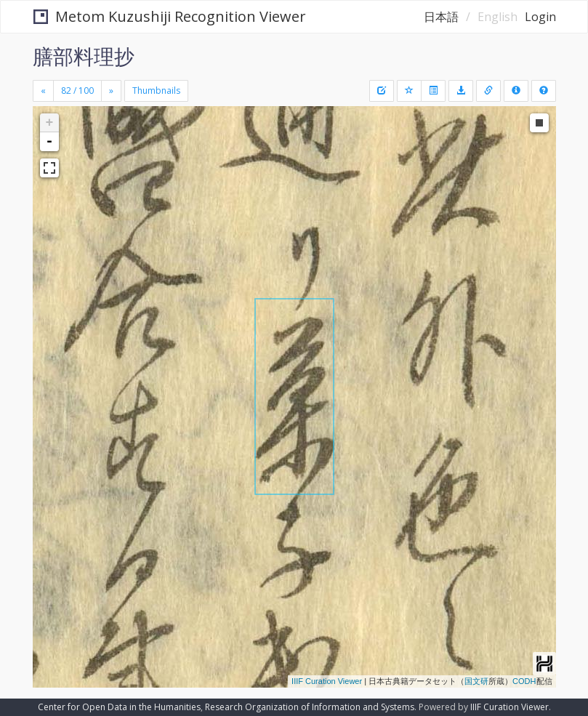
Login (540, 17)
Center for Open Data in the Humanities (119, 707)
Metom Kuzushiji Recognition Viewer (170, 16)
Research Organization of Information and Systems (310, 707)
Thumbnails (156, 90)
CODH (524, 681)
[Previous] (43, 91)
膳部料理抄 (84, 56)
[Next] (111, 91)
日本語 (441, 17)
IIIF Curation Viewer (327, 681)
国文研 (476, 681)
